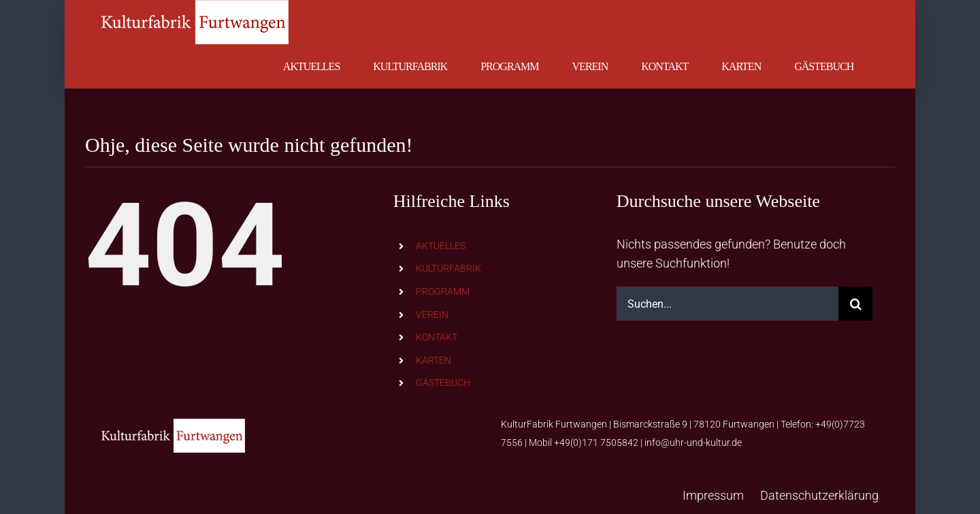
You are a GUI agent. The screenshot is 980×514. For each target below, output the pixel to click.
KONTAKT (437, 337)
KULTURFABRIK (448, 268)
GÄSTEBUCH (443, 383)
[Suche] (855, 304)
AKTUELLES (441, 246)
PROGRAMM (443, 291)
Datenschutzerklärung (819, 495)
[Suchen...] (728, 304)
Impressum (713, 495)
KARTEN (434, 360)
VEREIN (432, 315)
